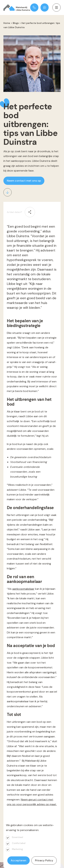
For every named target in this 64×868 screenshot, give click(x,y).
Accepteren (19, 860)
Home (7, 23)
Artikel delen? (14, 212)
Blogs (16, 23)
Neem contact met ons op (24, 181)
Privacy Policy (44, 860)
